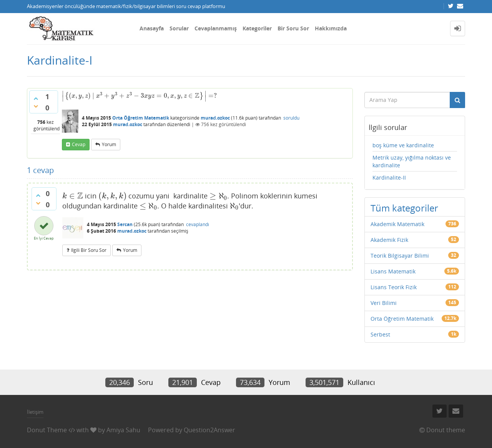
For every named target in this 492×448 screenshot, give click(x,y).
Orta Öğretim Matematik (141, 118)
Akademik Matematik (397, 224)
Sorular (179, 28)
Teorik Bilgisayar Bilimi (400, 256)
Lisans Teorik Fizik (394, 287)
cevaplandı (198, 224)
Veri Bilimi (384, 303)
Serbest (380, 334)
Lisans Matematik (393, 271)
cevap (79, 144)
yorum (109, 144)
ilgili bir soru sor (89, 250)
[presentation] (139, 96)
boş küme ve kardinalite (403, 145)
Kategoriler (257, 28)
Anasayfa (152, 28)
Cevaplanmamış (216, 28)
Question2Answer (209, 430)
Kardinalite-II (389, 177)
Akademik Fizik (389, 240)
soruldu (291, 118)
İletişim (35, 412)
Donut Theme (47, 430)
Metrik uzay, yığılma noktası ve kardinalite (412, 161)
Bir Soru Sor (293, 28)
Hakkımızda (331, 28)
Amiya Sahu (123, 430)
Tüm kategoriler (404, 208)
